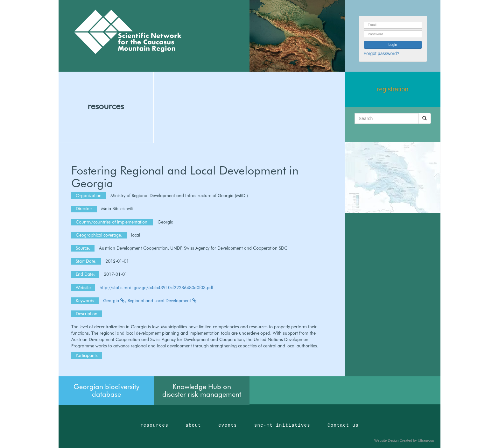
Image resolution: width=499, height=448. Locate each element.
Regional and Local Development (162, 301)
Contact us (343, 425)
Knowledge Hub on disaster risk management (202, 390)
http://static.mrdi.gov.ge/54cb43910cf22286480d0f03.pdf (156, 288)
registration (393, 89)
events (228, 425)
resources (106, 106)
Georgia (115, 301)
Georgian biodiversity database (106, 390)
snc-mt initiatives (282, 425)
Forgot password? (382, 53)
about (193, 425)
